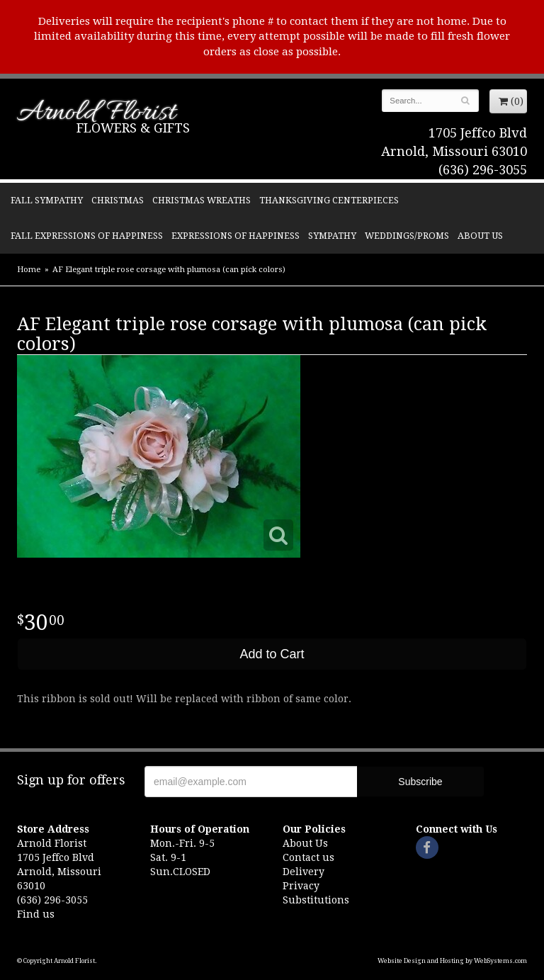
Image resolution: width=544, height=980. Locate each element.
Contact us (308, 857)
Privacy (301, 886)
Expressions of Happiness (236, 236)
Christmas (118, 200)
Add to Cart (272, 654)
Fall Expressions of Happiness (87, 236)
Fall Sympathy (47, 200)
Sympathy (332, 236)
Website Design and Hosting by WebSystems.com (452, 961)
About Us (480, 236)
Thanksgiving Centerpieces (329, 200)
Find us (36, 914)
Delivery (304, 872)
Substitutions (316, 900)
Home (29, 270)
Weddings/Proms (407, 236)
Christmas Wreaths (202, 200)
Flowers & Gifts (133, 128)
